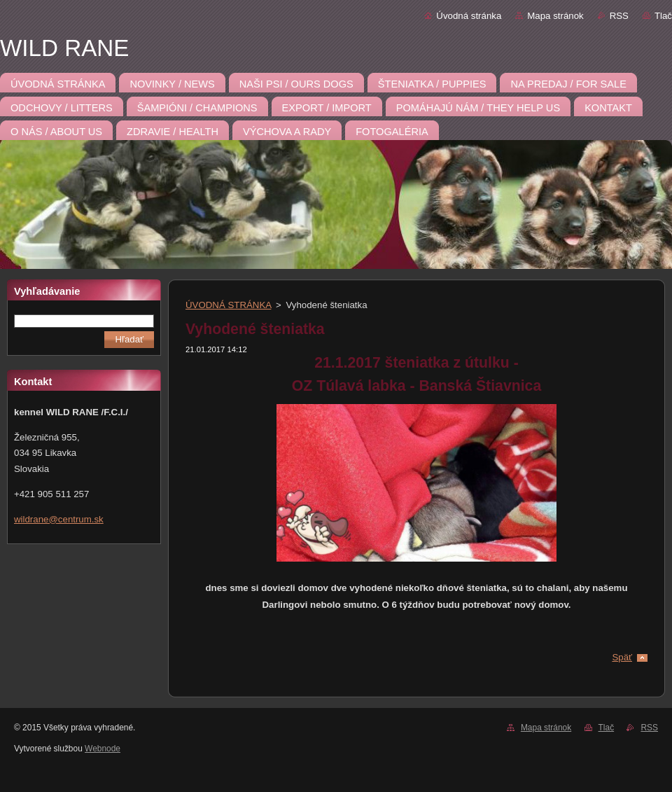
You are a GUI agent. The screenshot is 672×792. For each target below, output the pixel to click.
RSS (619, 16)
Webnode (103, 749)
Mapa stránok (555, 16)
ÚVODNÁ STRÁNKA (228, 305)
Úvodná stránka (469, 16)
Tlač (663, 16)
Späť (622, 657)
